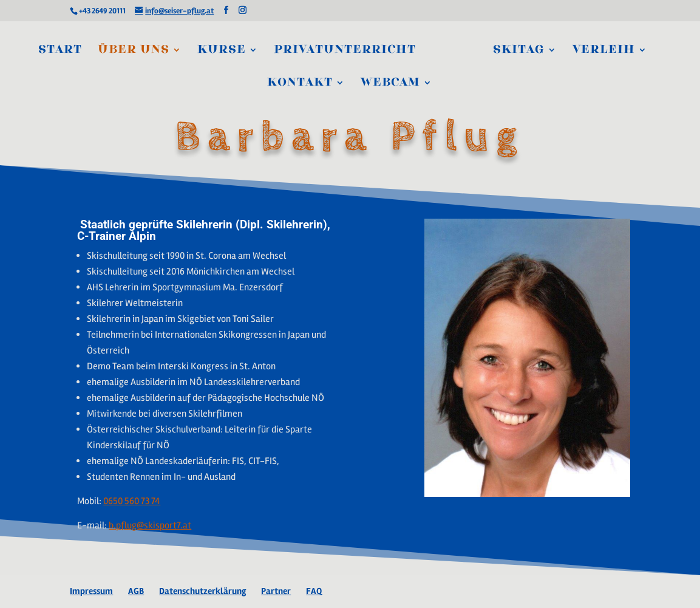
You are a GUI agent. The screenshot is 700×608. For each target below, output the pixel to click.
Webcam (390, 84)
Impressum (91, 591)
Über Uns (134, 51)
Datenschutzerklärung (202, 591)
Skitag (519, 51)
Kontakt (300, 84)
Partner (276, 591)
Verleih (604, 51)
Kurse (222, 51)
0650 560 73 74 (132, 501)
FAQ (314, 591)
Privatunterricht (345, 51)
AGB (136, 591)
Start (60, 51)
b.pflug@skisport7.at (150, 525)
